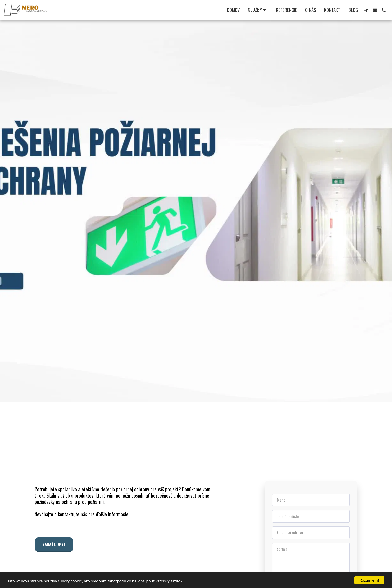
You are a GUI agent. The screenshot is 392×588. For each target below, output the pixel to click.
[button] (258, 10)
